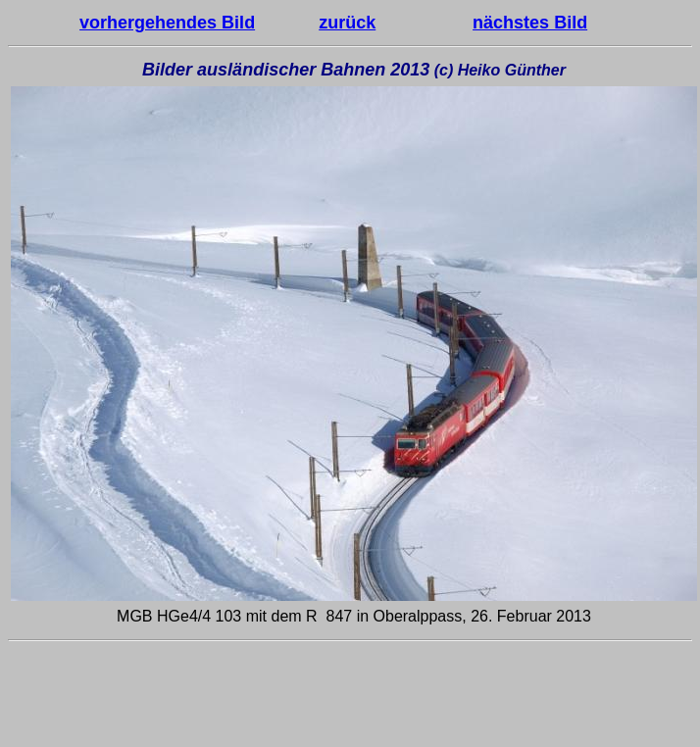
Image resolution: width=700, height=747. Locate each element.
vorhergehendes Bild (167, 23)
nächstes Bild (530, 23)
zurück (347, 23)
